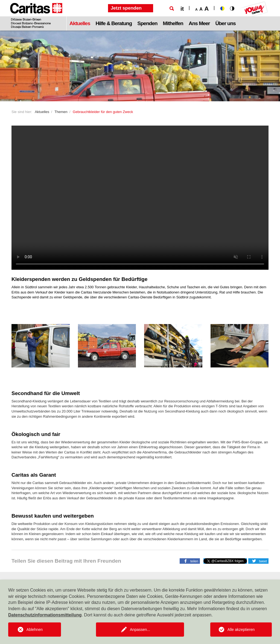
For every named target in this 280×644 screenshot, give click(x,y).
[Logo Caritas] (36, 15)
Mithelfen (173, 23)
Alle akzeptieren (241, 630)
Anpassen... (140, 630)
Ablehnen (35, 630)
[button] (190, 561)
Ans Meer (199, 23)
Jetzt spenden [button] (126, 8)
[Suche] (172, 8)
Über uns (226, 23)
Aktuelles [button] (80, 23)
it (182, 9)
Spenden (147, 23)
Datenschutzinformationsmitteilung (45, 615)
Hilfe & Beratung (114, 23)
